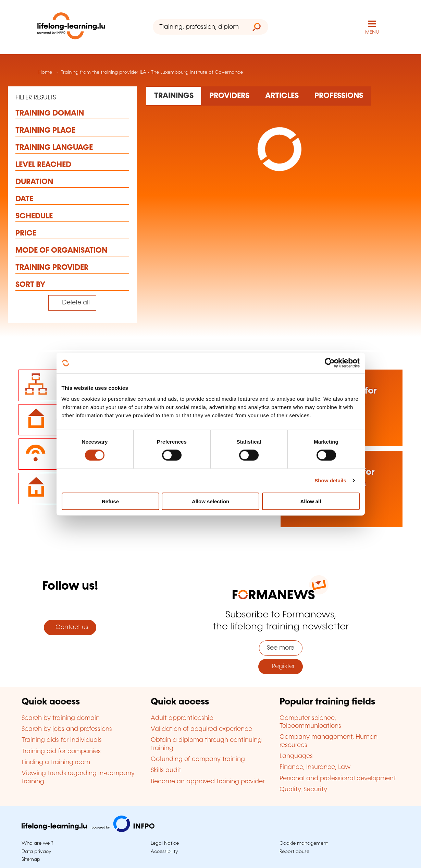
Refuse (110, 501)
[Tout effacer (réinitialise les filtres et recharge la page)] (72, 303)
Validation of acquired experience (201, 729)
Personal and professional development (338, 779)
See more (281, 648)
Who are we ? (37, 843)
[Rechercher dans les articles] (282, 96)
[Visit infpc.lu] (88, 830)
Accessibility (164, 852)
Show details (330, 480)
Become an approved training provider (208, 782)
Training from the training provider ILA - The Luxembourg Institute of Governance (152, 72)
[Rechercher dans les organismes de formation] (229, 96)
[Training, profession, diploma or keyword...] (199, 27)
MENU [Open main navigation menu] (372, 32)
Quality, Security (303, 789)
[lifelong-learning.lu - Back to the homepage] (71, 27)
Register (281, 666)
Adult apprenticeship (182, 718)
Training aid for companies (61, 751)
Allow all (311, 501)
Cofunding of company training (198, 759)
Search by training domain (61, 718)
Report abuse (294, 852)
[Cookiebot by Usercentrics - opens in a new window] (330, 363)
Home (45, 72)
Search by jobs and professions (67, 729)
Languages (296, 756)
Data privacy (36, 852)
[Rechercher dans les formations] (174, 96)
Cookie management (304, 843)
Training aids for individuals (62, 740)
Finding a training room (56, 762)
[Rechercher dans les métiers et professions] (339, 96)
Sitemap (31, 859)
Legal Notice (165, 843)
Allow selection (210, 501)
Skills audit (166, 770)
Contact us (70, 627)
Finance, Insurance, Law (315, 767)
